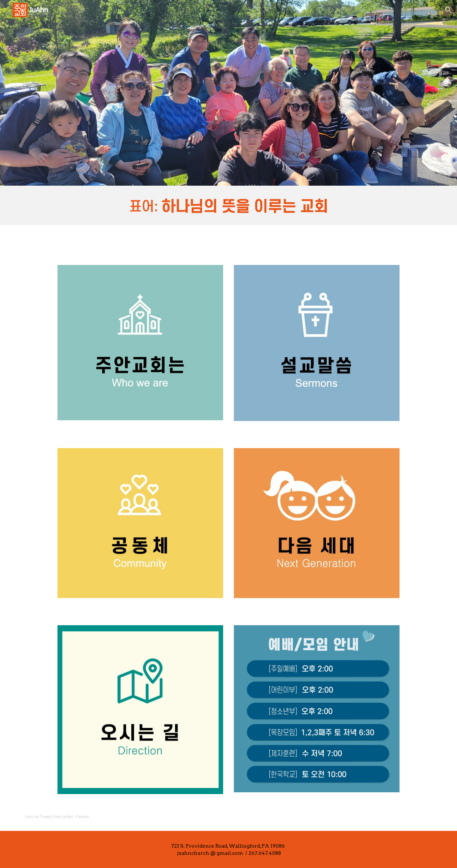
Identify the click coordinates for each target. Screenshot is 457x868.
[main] (123, 817)
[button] (448, 10)
